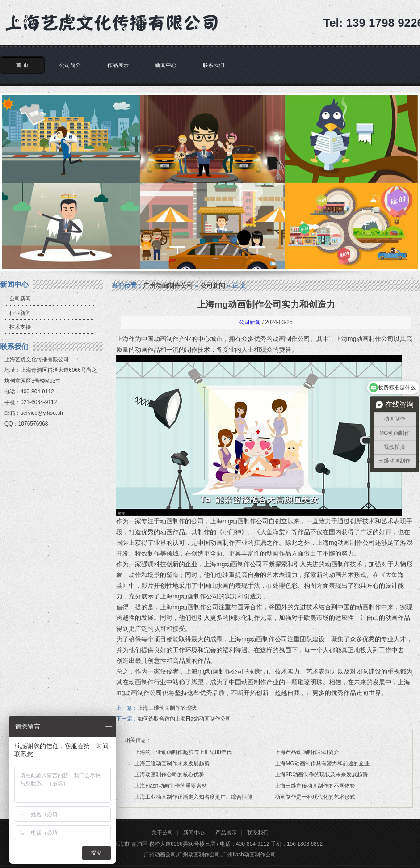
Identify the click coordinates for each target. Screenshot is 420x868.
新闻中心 (166, 65)
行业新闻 (20, 313)
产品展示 (226, 833)
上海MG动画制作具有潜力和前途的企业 (322, 763)
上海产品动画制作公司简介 (307, 752)
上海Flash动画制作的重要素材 (170, 786)
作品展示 (118, 65)
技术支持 (20, 327)
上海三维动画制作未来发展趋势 (172, 763)
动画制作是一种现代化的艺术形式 (315, 797)
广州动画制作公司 (168, 286)
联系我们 (214, 65)
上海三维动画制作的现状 (167, 708)
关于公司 (162, 833)
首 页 (22, 65)
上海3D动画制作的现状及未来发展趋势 (321, 775)
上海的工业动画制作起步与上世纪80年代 (183, 752)
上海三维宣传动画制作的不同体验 (315, 786)
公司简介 (70, 65)
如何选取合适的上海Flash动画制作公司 (184, 719)
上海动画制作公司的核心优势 (169, 775)
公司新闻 (20, 299)
